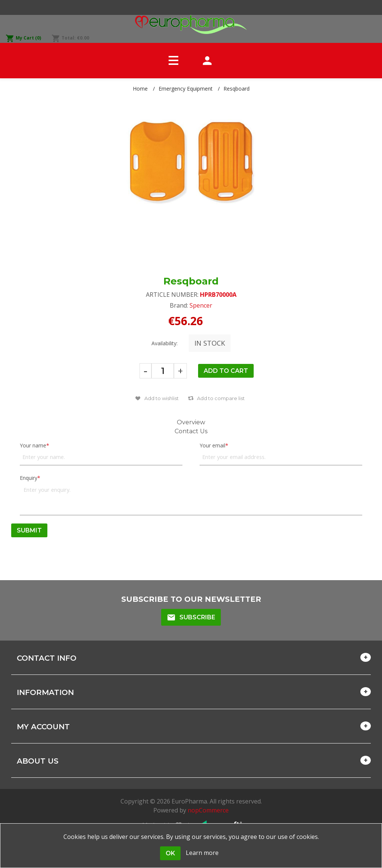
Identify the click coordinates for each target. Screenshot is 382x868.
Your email (212, 445)
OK (170, 853)
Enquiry (29, 478)
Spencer (201, 305)
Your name (33, 445)
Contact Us (191, 431)
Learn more (202, 853)
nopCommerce (208, 810)
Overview (191, 422)
